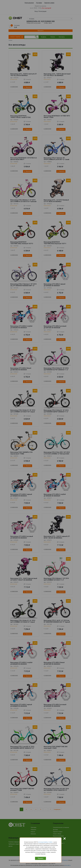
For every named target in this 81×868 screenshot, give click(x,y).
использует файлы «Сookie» (45, 842)
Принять (40, 858)
